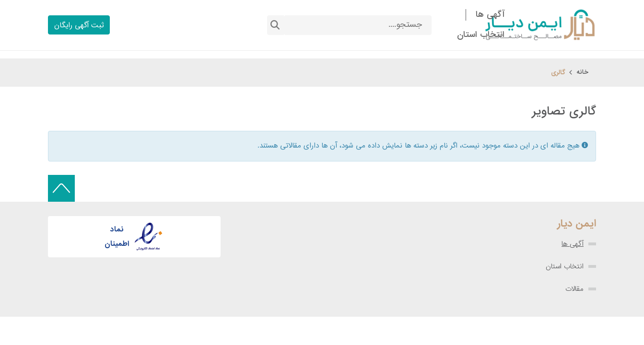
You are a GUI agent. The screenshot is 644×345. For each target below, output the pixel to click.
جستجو (275, 25)
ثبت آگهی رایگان (79, 26)
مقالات (574, 289)
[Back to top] (61, 188)
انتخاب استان (565, 266)
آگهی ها (573, 244)
